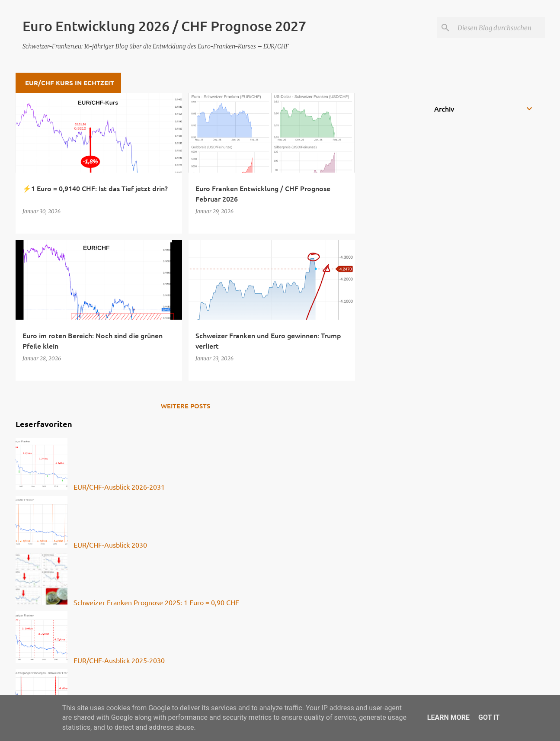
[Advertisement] (390, 223)
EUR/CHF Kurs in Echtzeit (70, 83)
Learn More (448, 717)
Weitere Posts (186, 406)
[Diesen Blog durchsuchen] (499, 28)
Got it (489, 717)
